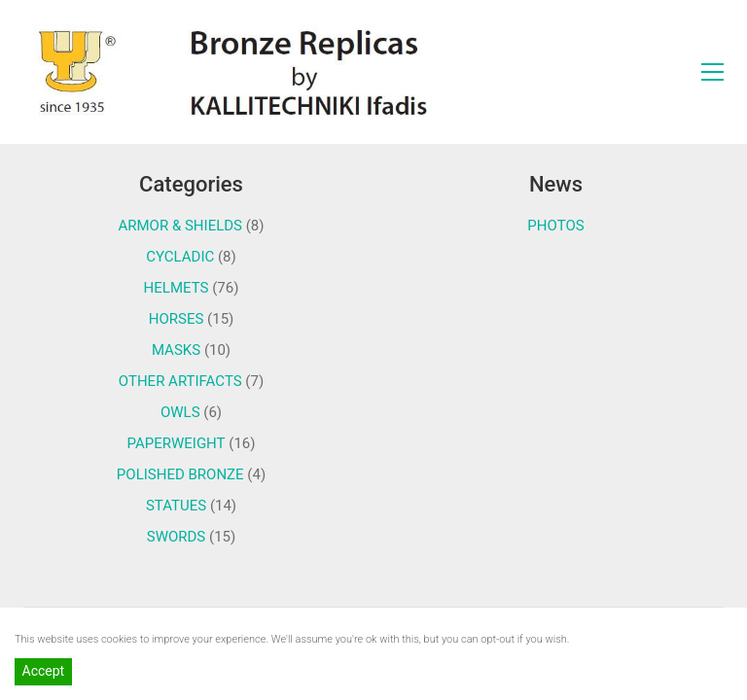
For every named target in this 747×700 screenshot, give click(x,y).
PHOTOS (555, 226)
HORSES (177, 319)
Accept (44, 671)
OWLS (180, 412)
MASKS (176, 350)
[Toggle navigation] (712, 72)
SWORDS (177, 537)
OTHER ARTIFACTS (180, 381)
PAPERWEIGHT (177, 443)
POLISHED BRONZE (180, 474)
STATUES (176, 506)
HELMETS (177, 288)
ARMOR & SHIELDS (180, 226)
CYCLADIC (180, 257)
